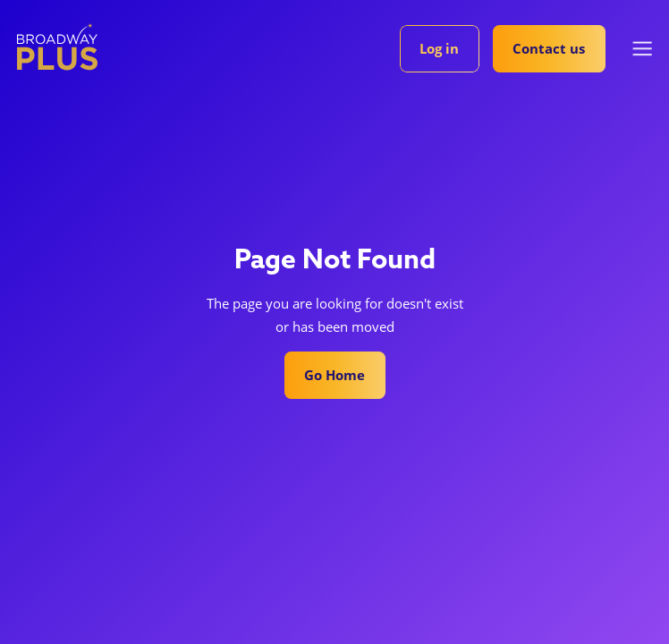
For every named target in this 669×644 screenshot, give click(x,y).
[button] (643, 49)
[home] (57, 47)
